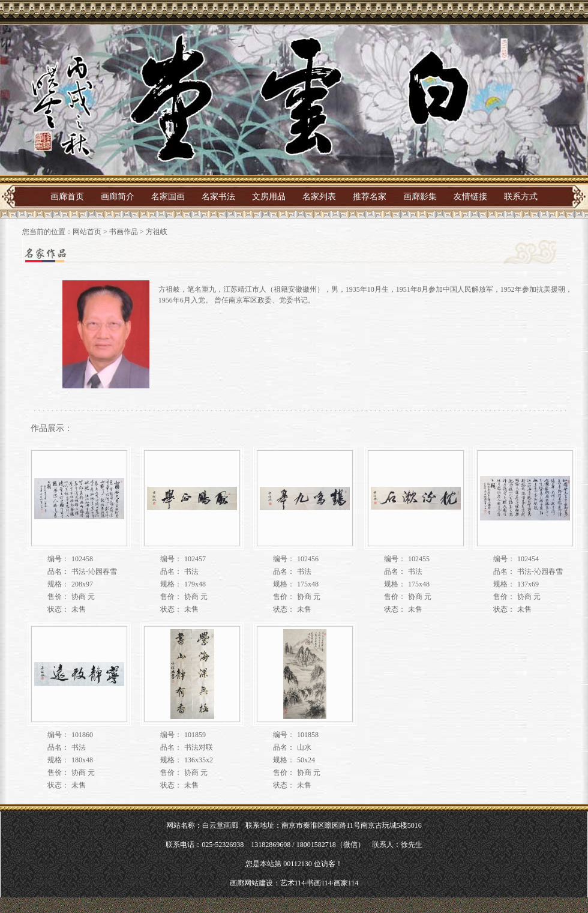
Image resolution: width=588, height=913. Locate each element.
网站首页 (87, 232)
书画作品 (124, 232)
